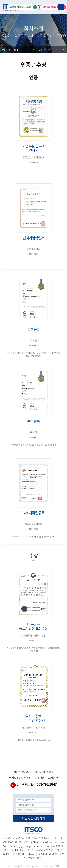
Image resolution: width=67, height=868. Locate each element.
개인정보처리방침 (44, 772)
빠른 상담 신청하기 (33, 819)
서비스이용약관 (22, 772)
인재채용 (40, 778)
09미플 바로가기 (54, 7)
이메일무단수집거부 (20, 778)
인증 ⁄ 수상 (44, 50)
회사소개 (14, 50)
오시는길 (53, 778)
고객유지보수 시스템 (23, 7)
